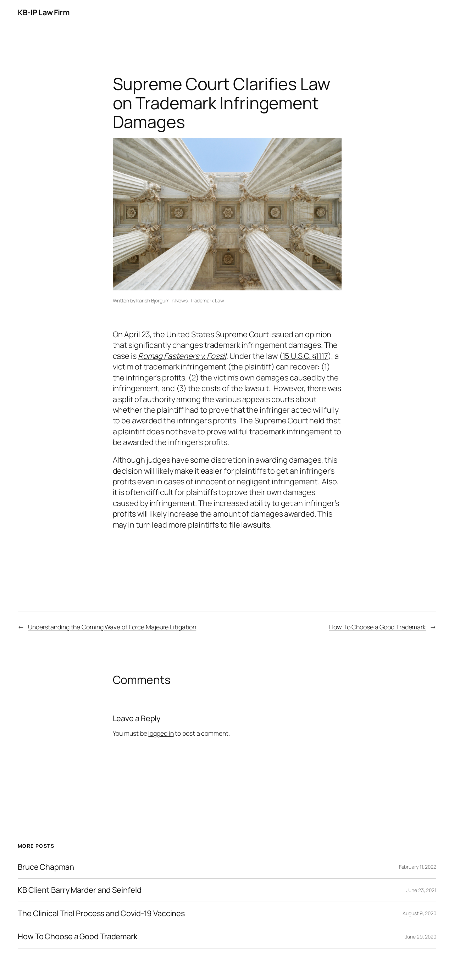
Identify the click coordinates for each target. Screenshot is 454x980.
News (181, 300)
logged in (161, 733)
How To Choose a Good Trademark (378, 627)
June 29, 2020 (421, 937)
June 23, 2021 (421, 890)
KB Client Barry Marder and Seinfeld (80, 890)
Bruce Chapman (46, 867)
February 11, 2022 (418, 867)
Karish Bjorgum (153, 300)
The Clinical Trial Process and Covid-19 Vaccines (101, 913)
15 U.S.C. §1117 (305, 356)
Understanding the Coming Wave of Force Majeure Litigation (112, 627)
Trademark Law (207, 300)
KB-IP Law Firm (44, 12)
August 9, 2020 (419, 913)
